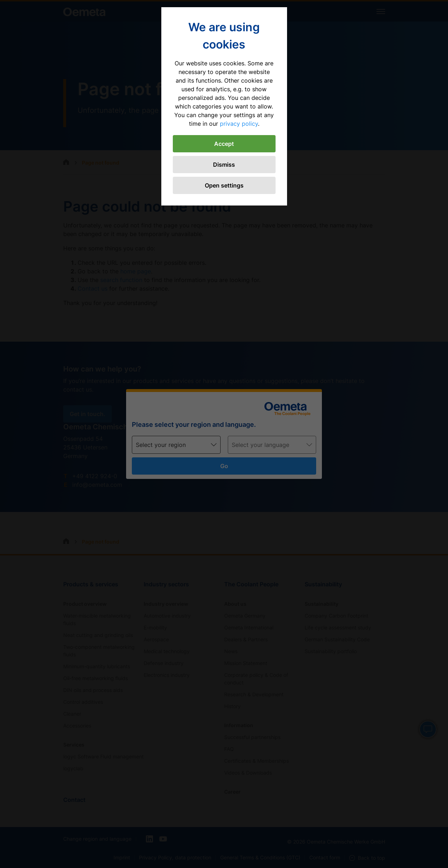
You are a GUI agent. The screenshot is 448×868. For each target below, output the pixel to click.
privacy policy (239, 124)
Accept (224, 144)
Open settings (224, 185)
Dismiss (224, 165)
